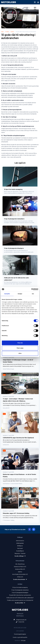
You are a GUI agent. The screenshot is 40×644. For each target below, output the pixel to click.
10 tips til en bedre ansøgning (20, 587)
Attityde (23, 640)
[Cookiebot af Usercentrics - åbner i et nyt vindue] (31, 289)
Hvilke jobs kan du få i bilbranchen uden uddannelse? (20, 598)
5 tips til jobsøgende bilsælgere (20, 592)
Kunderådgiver (20, 551)
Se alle (20, 556)
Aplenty (20, 572)
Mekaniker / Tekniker (20, 553)
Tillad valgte (20, 348)
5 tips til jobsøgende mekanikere (20, 590)
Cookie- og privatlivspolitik (20, 637)
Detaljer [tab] (20, 294)
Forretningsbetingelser (20, 634)
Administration (20, 541)
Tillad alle (20, 343)
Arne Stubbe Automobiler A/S (20, 574)
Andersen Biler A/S (20, 569)
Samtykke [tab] (7, 294)
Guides (12, 32)
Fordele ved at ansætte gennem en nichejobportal (20, 600)
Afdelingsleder (20, 543)
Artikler (7, 32)
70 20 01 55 (21, 622)
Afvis (20, 353)
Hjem (2, 32)
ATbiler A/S (20, 577)
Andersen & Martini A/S (20, 567)
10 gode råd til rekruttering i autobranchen (20, 595)
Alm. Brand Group (20, 564)
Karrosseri (20, 548)
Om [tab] (33, 294)
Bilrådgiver (20, 546)
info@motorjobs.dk (21, 620)
